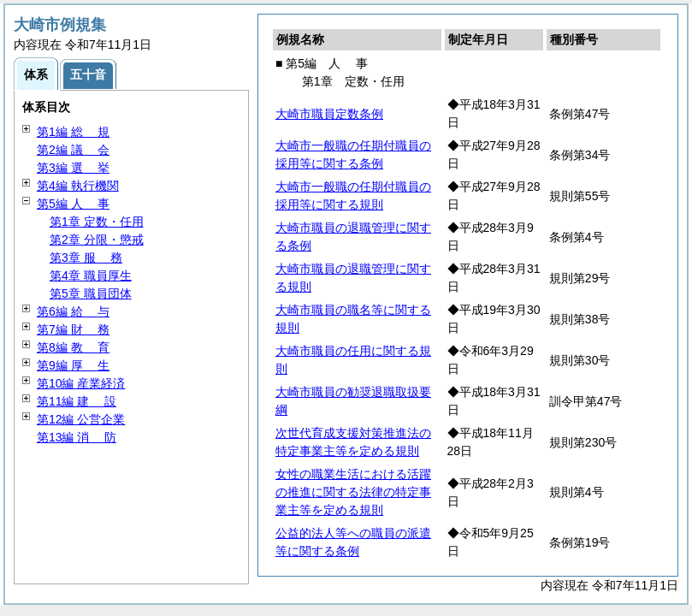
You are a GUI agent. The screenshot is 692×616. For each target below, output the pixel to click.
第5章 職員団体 (91, 293)
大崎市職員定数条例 (329, 114)
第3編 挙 (73, 168)
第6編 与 (73, 311)
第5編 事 (73, 204)
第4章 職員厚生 (91, 275)
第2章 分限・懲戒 (97, 240)
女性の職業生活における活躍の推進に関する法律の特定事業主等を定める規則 (353, 492)
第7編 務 (73, 329)
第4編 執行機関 (78, 186)
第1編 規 (73, 132)
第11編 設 (77, 401)
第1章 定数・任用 (97, 222)
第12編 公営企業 (81, 419)
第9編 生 (73, 365)
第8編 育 (73, 347)
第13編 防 (77, 437)
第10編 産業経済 (81, 383)
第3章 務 (86, 258)
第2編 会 (73, 150)
